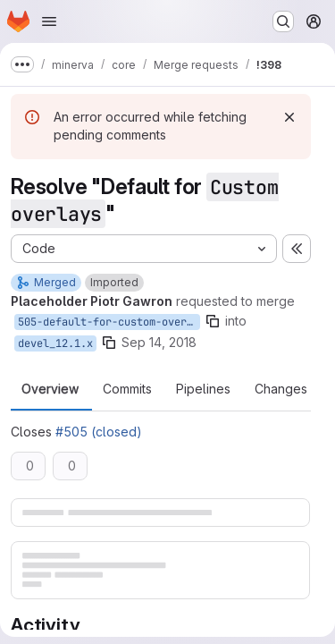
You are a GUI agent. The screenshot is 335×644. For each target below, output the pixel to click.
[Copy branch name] (213, 321)
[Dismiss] (289, 117)
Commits (127, 389)
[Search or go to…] (283, 21)
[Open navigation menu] (49, 21)
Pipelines (203, 389)
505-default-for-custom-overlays (109, 322)
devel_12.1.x (55, 343)
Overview (50, 389)
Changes (281, 389)
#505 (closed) (99, 432)
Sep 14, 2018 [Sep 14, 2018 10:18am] (159, 342)
